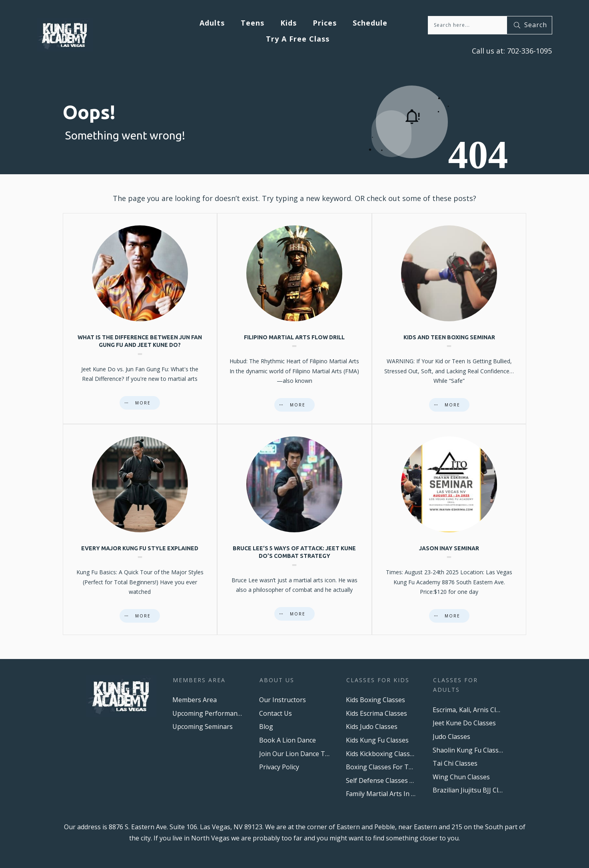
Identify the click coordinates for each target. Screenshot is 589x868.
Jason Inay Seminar (449, 530)
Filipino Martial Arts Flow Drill (294, 319)
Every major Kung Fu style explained (140, 530)
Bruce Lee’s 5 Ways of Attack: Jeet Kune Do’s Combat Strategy (294, 530)
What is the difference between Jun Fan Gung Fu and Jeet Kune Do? (140, 319)
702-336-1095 (528, 51)
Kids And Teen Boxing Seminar (449, 319)
